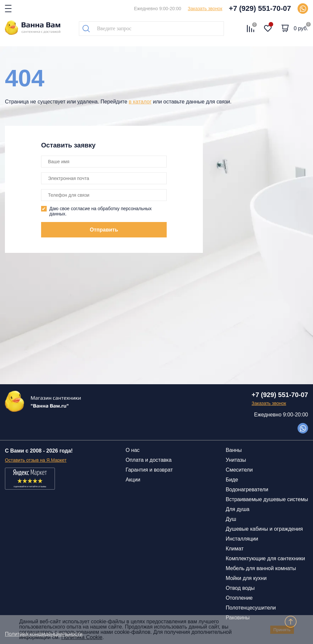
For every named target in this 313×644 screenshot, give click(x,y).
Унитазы (236, 460)
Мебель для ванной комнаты (261, 568)
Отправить (104, 230)
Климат (234, 549)
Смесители (239, 470)
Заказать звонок (205, 9)
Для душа (237, 509)
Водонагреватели (247, 489)
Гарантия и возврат (149, 470)
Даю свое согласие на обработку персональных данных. (100, 211)
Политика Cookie (82, 637)
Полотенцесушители (251, 608)
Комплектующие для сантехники (265, 558)
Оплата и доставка (149, 460)
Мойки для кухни (246, 578)
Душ (231, 519)
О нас (133, 450)
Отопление (239, 598)
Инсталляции (242, 539)
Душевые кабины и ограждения (264, 529)
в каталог (140, 102)
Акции (133, 480)
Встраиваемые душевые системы (267, 499)
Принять (282, 630)
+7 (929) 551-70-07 (260, 8)
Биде (232, 480)
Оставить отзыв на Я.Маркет (36, 460)
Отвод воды (240, 588)
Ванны (234, 450)
